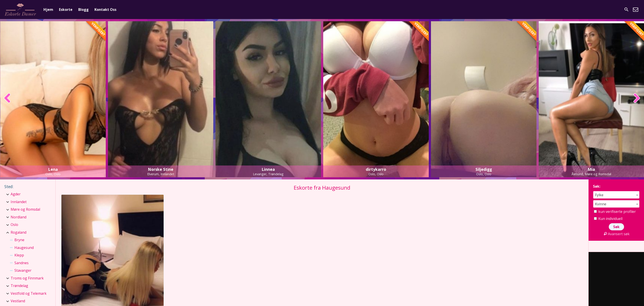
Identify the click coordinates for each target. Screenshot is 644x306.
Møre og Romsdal (25, 209)
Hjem (48, 10)
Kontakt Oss (105, 10)
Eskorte (66, 10)
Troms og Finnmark (27, 278)
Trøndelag (19, 286)
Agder (16, 194)
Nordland (19, 217)
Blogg (83, 10)
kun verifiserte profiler (615, 212)
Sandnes (22, 263)
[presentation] (7, 98)
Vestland (18, 301)
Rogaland (19, 232)
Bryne (19, 240)
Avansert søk (616, 234)
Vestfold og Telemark (29, 293)
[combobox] (616, 195)
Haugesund (24, 248)
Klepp (19, 255)
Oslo (14, 225)
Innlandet (19, 202)
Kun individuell (608, 219)
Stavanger (23, 270)
